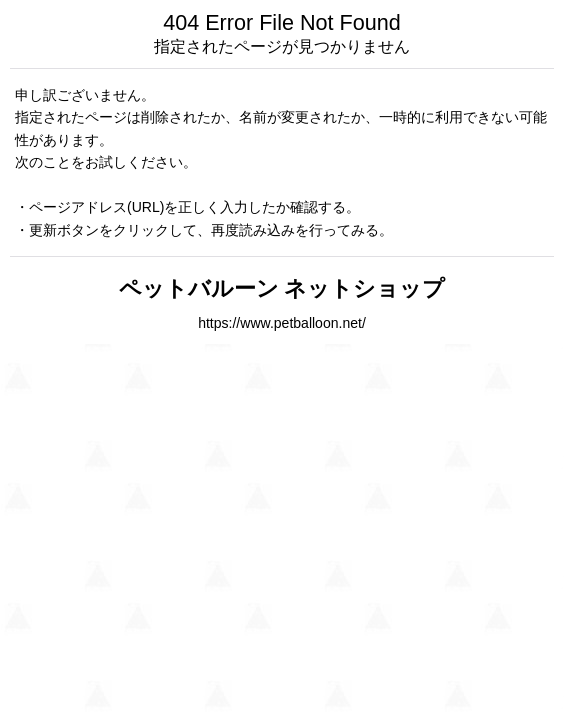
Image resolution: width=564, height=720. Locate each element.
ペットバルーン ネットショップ (282, 288)
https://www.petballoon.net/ (282, 323)
